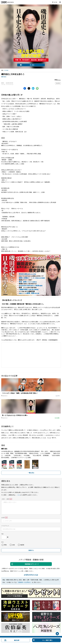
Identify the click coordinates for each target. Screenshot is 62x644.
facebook (25, 88)
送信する (31, 550)
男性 (5, 545)
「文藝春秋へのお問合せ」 (24, 582)
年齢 (2, 534)
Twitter (29, 88)
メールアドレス (5, 526)
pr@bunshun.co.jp (31, 575)
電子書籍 (6, 70)
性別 (2, 542)
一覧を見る (31, 473)
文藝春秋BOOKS (7, 2)
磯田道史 (4, 77)
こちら (18, 495)
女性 (14, 545)
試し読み (32, 65)
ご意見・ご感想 (5, 499)
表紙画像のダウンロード (32, 564)
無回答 (22, 545)
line (37, 88)
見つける (55, 2)
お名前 (3, 517)
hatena (33, 88)
